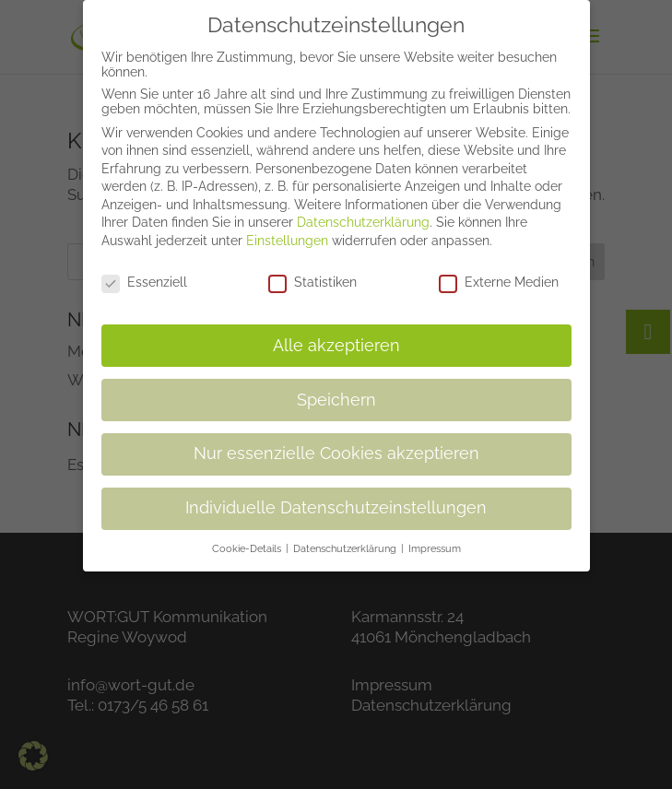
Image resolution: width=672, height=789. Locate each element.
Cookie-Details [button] (248, 537)
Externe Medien (499, 270)
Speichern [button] (336, 388)
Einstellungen (287, 230)
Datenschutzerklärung (363, 211)
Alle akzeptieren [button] (336, 334)
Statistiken (312, 270)
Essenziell (144, 270)
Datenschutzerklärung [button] (346, 537)
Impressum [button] (435, 537)
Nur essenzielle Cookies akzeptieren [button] (336, 442)
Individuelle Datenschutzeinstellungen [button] (336, 497)
